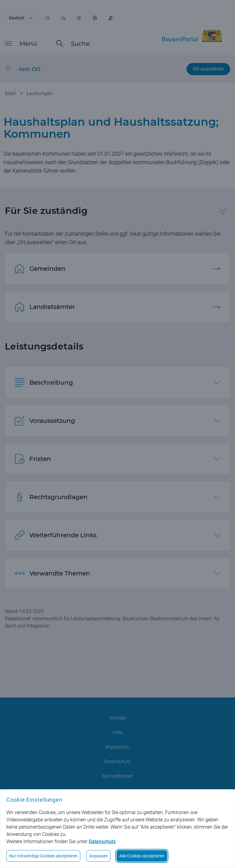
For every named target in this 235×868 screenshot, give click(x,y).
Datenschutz (102, 841)
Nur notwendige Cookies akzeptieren (43, 856)
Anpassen (98, 856)
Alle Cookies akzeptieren (142, 856)
